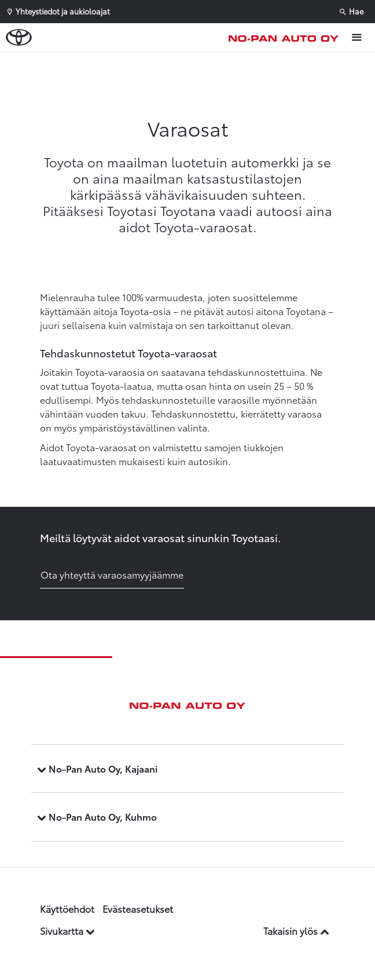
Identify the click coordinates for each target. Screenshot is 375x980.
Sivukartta (67, 930)
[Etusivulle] (286, 38)
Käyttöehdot (67, 908)
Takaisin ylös (296, 930)
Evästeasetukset (138, 908)
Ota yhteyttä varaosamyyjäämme (112, 574)
